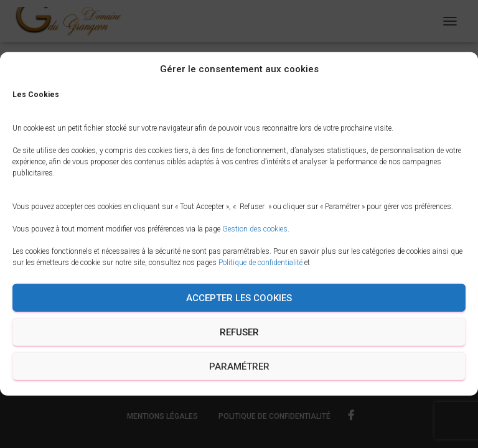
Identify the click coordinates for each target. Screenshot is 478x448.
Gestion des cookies (255, 229)
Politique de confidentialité (260, 263)
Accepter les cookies (239, 298)
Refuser (239, 332)
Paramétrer (239, 366)
